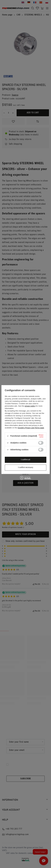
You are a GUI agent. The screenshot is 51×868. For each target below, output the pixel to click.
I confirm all (26, 460)
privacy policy (30, 406)
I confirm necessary (26, 468)
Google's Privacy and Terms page (31, 428)
